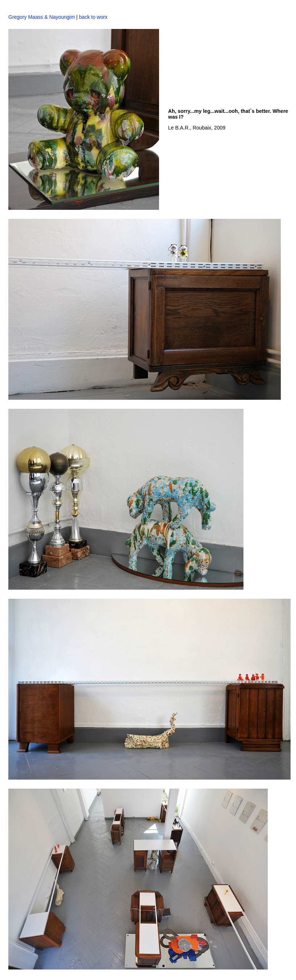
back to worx (92, 17)
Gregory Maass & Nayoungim (42, 17)
